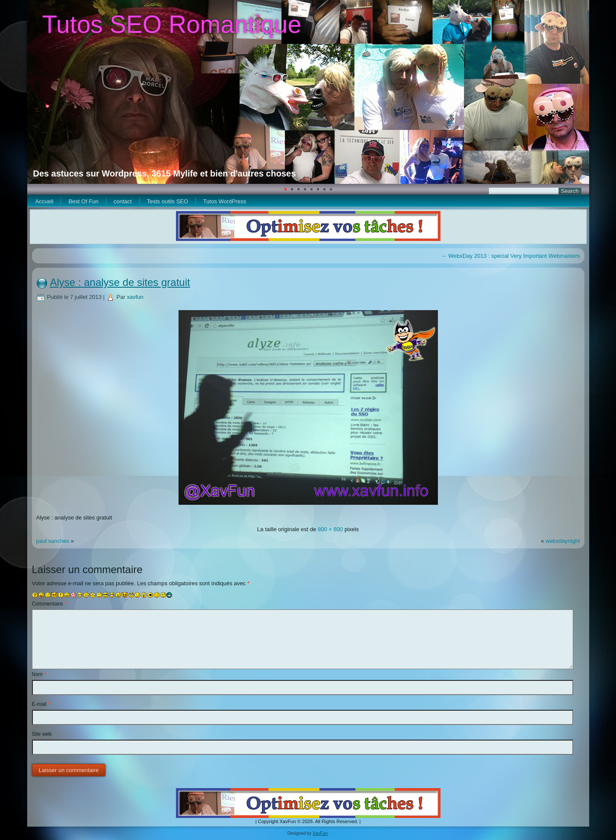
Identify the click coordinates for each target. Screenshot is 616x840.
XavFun (320, 833)
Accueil (45, 201)
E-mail (41, 704)
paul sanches (54, 541)
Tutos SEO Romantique (172, 24)
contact (123, 201)
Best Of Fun (83, 201)
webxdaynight (563, 541)
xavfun (135, 297)
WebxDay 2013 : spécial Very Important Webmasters (510, 256)
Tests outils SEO (168, 201)
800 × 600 (330, 529)
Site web (42, 734)
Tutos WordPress (225, 201)
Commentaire (49, 604)
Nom (39, 674)
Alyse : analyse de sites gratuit (120, 282)
